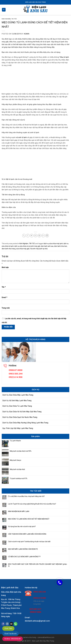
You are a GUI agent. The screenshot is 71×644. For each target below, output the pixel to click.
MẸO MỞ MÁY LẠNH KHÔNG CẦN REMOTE (23, 549)
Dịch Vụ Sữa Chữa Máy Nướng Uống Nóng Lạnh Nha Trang (25, 423)
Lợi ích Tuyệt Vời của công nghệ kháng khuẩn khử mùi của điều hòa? (32, 504)
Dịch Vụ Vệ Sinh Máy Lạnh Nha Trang (17, 401)
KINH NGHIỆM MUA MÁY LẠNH (19, 511)
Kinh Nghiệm (6, 19)
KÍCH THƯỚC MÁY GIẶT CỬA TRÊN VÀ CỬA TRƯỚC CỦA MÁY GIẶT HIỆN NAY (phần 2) (37, 565)
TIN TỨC (14, 19)
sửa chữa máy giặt (23, 249)
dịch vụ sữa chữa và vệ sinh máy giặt (27, 246)
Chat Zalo (8, 628)
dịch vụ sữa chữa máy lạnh (53, 244)
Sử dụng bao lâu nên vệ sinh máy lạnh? (22, 526)
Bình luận (5, 267)
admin (27, 34)
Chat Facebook (10, 634)
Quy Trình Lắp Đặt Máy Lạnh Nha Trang (18, 428)
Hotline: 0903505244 (13, 639)
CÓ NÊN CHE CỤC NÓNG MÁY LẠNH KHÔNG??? (24, 557)
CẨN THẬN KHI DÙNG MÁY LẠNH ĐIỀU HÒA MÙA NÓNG (27, 534)
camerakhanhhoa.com (46, 637)
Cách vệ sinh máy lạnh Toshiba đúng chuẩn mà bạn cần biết (29, 542)
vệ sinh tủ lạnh (21, 137)
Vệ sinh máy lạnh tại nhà (39, 249)
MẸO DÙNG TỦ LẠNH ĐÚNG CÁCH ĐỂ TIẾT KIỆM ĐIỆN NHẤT (29, 519)
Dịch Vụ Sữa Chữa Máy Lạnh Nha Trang (18, 395)
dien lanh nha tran (61, 246)
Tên (4, 287)
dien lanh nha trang (9, 249)
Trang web (6, 308)
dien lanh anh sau (47, 246)
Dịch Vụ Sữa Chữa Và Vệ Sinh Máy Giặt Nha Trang (22, 412)
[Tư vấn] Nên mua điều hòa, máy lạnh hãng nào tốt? (26, 496)
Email (4, 297)
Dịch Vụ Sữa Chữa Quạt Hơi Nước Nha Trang (20, 417)
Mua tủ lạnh (65, 57)
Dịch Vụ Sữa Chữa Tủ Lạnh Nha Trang (17, 406)
